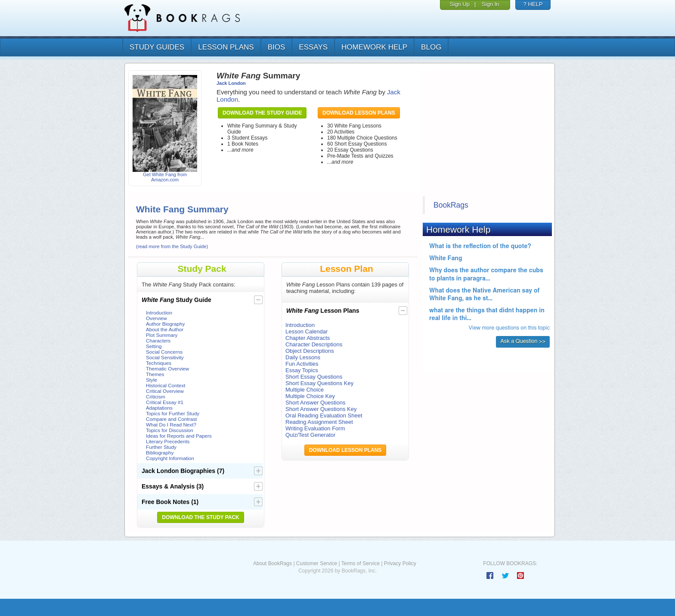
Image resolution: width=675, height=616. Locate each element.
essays (313, 47)
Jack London (231, 83)
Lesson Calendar (307, 331)
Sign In (490, 4)
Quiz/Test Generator (310, 435)
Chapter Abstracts (308, 338)
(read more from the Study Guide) (172, 246)
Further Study (161, 447)
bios (277, 47)
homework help (374, 47)
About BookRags (272, 563)
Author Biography (165, 324)
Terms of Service (361, 563)
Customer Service (317, 563)
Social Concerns (164, 352)
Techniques (159, 363)
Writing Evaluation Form (315, 428)
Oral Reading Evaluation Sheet (324, 415)
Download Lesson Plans (359, 113)
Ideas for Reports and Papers (179, 436)
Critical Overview (165, 391)
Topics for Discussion (170, 430)
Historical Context (166, 385)
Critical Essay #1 (165, 402)
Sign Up (460, 4)
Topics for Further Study (173, 413)
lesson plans (226, 47)
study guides (157, 47)
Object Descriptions (310, 351)
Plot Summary (162, 335)
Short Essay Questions (314, 377)
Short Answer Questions (315, 403)
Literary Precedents (168, 441)
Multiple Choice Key (310, 396)
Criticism (156, 397)
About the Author (165, 329)
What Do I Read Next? (171, 425)
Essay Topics (302, 370)
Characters (158, 341)
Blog (431, 47)
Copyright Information (170, 458)
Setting (154, 346)
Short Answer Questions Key (321, 409)
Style (152, 380)
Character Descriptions (314, 344)
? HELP (533, 4)
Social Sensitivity (165, 357)
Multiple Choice (305, 390)
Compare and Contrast (171, 419)
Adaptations (159, 408)
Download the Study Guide (262, 113)
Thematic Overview (167, 369)
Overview (156, 318)
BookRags (451, 205)
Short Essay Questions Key (319, 383)
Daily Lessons (303, 357)
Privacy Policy (400, 563)
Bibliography (160, 453)
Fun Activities (302, 364)
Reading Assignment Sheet (319, 422)
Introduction (159, 313)
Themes (155, 374)
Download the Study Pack (201, 517)
